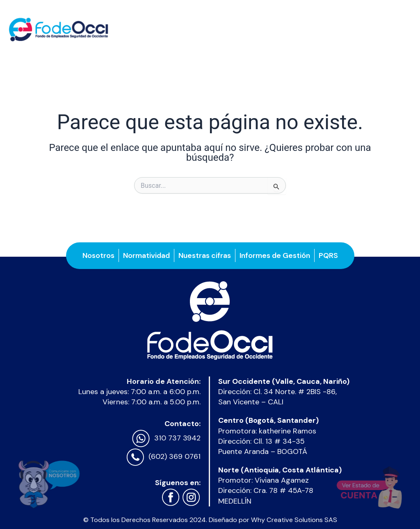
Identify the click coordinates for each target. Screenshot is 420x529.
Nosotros (98, 255)
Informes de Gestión (275, 255)
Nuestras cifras (205, 255)
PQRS (328, 255)
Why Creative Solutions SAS (294, 520)
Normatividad (146, 255)
